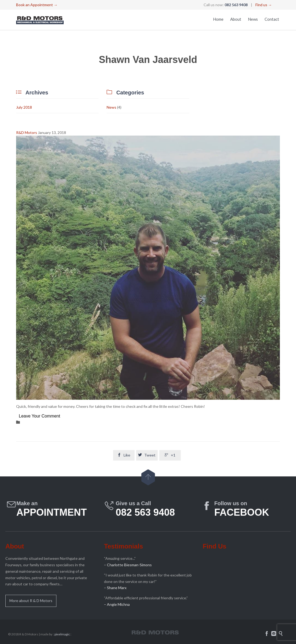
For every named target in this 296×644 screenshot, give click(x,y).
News (111, 107)
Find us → (264, 5)
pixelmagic (62, 634)
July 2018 (24, 107)
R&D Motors (27, 132)
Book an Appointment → (37, 5)
